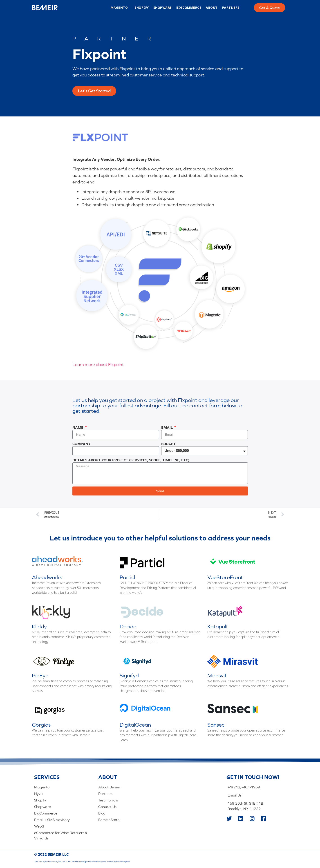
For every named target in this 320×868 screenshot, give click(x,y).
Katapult (218, 626)
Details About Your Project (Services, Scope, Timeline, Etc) (131, 460)
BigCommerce (189, 8)
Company (82, 444)
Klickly (39, 626)
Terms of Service (115, 861)
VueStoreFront (225, 577)
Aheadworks (47, 577)
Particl (127, 577)
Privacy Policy (95, 861)
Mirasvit (217, 675)
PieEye (40, 675)
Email (167, 427)
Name (78, 427)
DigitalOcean (135, 725)
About (212, 8)
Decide (128, 626)
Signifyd (129, 675)
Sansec (216, 725)
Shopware (163, 8)
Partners (231, 8)
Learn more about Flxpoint (98, 364)
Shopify (142, 8)
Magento (120, 8)
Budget (168, 444)
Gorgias (41, 725)
